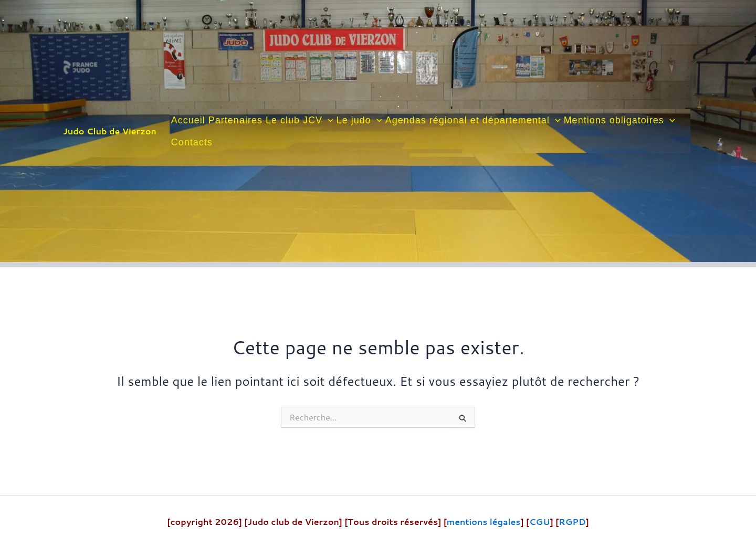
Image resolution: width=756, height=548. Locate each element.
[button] (328, 120)
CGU (540, 521)
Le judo (359, 120)
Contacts (192, 142)
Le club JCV (300, 120)
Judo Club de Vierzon (110, 131)
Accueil (188, 120)
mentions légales (484, 521)
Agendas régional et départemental (473, 120)
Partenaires (235, 120)
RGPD (573, 521)
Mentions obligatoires (619, 120)
